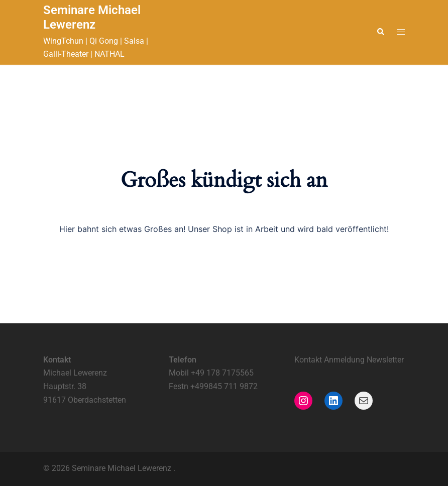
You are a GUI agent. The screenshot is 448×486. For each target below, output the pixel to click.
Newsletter (385, 360)
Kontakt (309, 360)
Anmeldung (344, 360)
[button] (380, 32)
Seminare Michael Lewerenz (92, 17)
